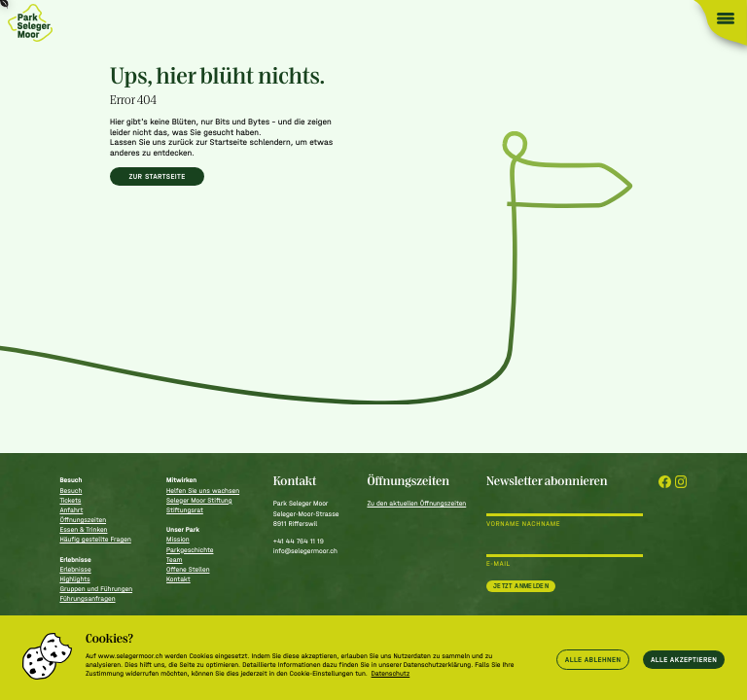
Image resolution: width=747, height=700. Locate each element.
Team (174, 560)
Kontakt (178, 579)
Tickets (70, 500)
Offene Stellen (188, 569)
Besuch (71, 490)
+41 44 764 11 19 (299, 541)
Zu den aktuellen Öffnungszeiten (416, 503)
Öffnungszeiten (83, 520)
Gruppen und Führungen (96, 589)
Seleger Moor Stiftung (199, 500)
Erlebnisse (75, 569)
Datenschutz (391, 673)
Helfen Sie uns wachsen (203, 490)
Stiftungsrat (185, 510)
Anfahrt (71, 510)
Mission (178, 539)
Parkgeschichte (190, 550)
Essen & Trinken (83, 529)
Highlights (74, 579)
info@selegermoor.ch (305, 551)
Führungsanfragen (87, 598)
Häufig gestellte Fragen (95, 539)
